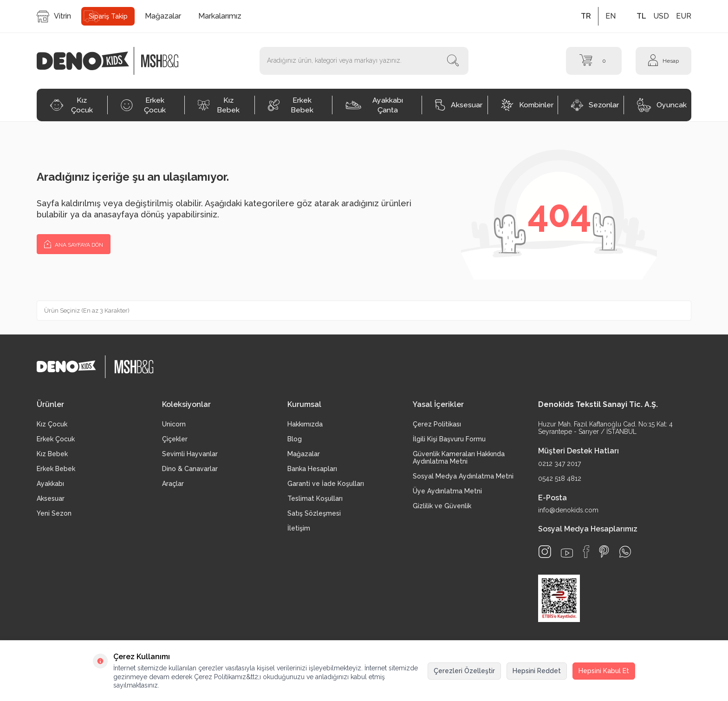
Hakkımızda (305, 424)
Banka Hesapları (312, 469)
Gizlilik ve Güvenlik (442, 506)
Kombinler (527, 105)
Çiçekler (175, 439)
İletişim (299, 528)
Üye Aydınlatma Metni (447, 491)
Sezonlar (595, 105)
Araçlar (173, 484)
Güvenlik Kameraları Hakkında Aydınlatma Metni (459, 458)
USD (661, 16)
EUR (684, 16)
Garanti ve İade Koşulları (326, 484)
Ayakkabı (50, 484)
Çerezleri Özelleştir (464, 671)
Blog (295, 439)
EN (611, 16)
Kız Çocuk (71, 105)
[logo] (88, 61)
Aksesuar (459, 105)
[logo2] (160, 61)
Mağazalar (163, 16)
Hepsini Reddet (537, 671)
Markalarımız (220, 16)
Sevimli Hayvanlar (190, 454)
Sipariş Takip (108, 16)
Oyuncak (662, 105)
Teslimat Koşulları (315, 498)
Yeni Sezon (54, 513)
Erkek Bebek (291, 105)
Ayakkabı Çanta (374, 105)
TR (586, 16)
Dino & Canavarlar (190, 469)
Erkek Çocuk (143, 105)
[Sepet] (594, 61)
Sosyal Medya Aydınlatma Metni (463, 476)
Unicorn (174, 424)
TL (641, 16)
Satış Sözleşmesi (314, 513)
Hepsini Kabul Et (604, 671)
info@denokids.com (568, 510)
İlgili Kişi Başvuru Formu (449, 439)
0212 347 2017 (559, 464)
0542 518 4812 (560, 478)
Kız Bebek (219, 105)
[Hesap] (663, 61)
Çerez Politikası (437, 424)
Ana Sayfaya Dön (74, 244)
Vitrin (54, 16)
